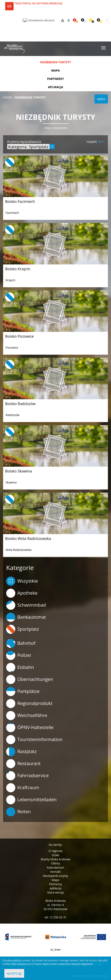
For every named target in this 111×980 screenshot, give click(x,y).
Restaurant (23, 764)
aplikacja (55, 87)
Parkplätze (23, 691)
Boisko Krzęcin (18, 269)
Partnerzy (56, 884)
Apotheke (22, 593)
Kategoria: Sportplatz (28, 147)
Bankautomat (26, 617)
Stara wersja (55, 892)
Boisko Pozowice (19, 336)
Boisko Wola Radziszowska (28, 538)
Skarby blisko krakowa (56, 859)
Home (7, 97)
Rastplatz (21, 752)
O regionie (55, 851)
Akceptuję (14, 973)
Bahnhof (21, 643)
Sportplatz (23, 629)
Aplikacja (55, 888)
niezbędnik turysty (55, 62)
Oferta (55, 863)
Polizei (19, 655)
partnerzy (55, 79)
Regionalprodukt (29, 704)
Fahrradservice (27, 776)
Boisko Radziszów (20, 404)
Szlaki (55, 855)
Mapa (56, 880)
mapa (55, 70)
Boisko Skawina (18, 471)
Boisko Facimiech (20, 201)
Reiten (18, 812)
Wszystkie (22, 581)
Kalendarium (55, 867)
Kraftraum (23, 788)
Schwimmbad (26, 605)
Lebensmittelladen (31, 800)
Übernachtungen (30, 679)
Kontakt (56, 872)
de (9, 6)
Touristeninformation (34, 740)
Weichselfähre (27, 716)
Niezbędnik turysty (55, 876)
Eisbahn (20, 667)
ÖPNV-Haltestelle (30, 728)
